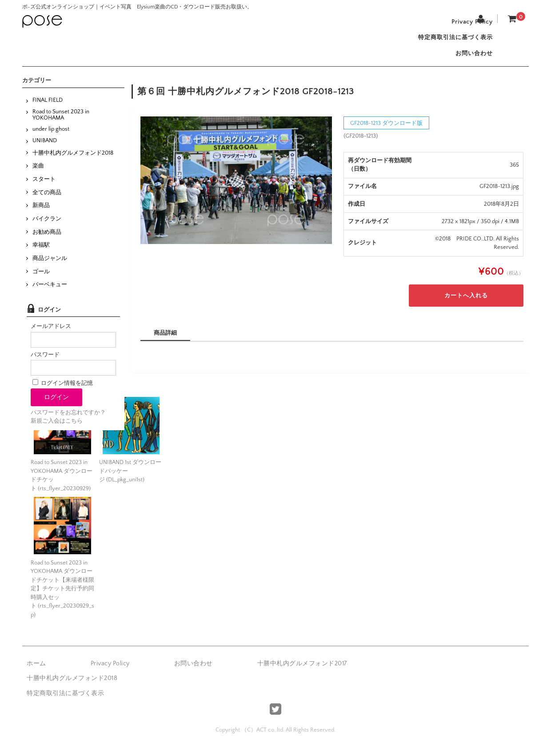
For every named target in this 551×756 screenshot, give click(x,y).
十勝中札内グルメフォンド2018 (73, 161)
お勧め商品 (47, 240)
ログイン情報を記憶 (63, 391)
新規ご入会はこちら (57, 429)
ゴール (41, 280)
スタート (44, 188)
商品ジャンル (50, 267)
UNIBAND (45, 149)
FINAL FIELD (48, 108)
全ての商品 (47, 200)
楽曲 (38, 174)
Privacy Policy (468, 23)
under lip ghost (51, 137)
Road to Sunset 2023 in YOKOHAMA (61, 123)
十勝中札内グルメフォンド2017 (302, 672)
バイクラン (47, 227)
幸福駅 (41, 253)
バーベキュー (50, 293)
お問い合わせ (470, 60)
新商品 (41, 214)
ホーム (36, 672)
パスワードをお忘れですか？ (68, 421)
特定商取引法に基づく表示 (451, 42)
